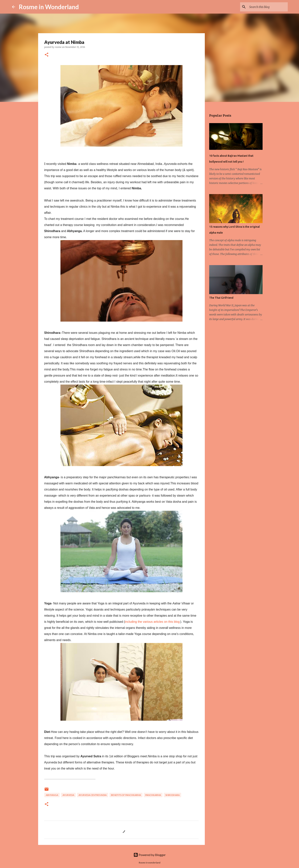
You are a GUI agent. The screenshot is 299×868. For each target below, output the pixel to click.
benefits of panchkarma (126, 795)
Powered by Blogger (150, 855)
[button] (47, 55)
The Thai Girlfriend (221, 298)
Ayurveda (68, 795)
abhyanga (52, 795)
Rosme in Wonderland (49, 7)
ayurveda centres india (93, 795)
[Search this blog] (268, 7)
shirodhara (172, 795)
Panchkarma (153, 795)
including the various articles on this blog (152, 622)
